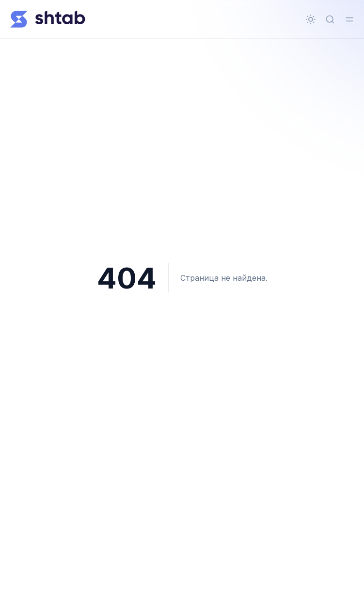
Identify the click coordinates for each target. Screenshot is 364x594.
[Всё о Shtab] (47, 19)
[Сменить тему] (311, 19)
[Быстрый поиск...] (330, 19)
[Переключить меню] (349, 19)
